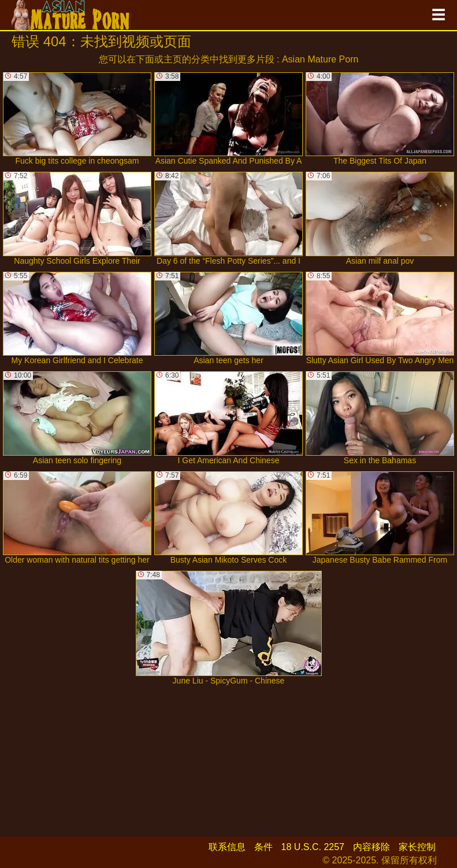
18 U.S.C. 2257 (313, 847)
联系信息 (227, 847)
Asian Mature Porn (320, 59)
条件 (263, 847)
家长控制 (417, 847)
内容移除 (371, 847)
